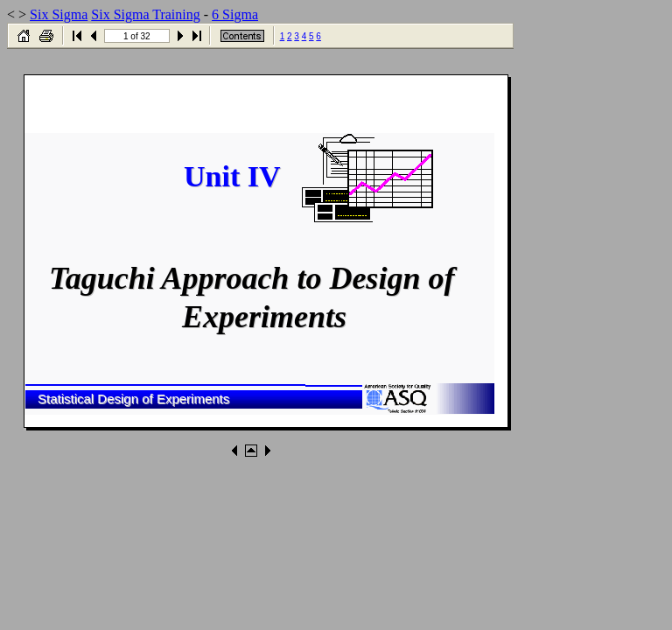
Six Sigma (59, 14)
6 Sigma (235, 14)
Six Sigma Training (145, 14)
